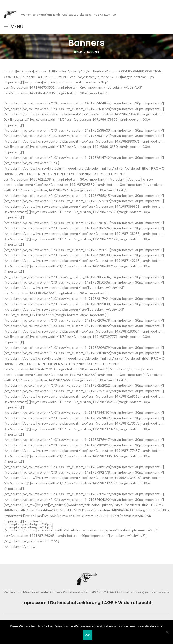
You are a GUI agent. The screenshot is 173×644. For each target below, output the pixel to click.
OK (88, 635)
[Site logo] (10, 14)
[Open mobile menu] (13, 27)
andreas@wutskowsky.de (150, 592)
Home (78, 52)
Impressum (34, 602)
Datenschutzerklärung (75, 602)
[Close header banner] (167, 5)
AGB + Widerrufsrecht (128, 602)
